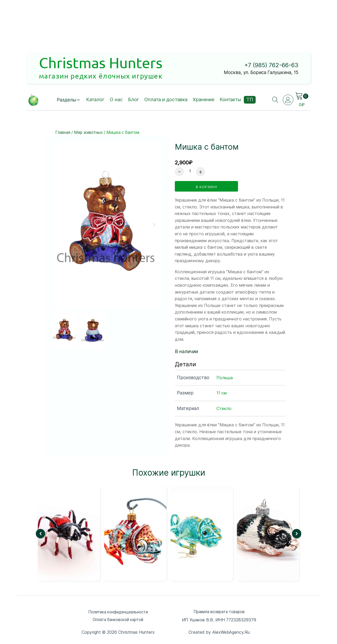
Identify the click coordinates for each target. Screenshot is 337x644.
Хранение (204, 100)
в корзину (207, 186)
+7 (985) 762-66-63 (267, 65)
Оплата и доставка (166, 100)
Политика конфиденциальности (118, 611)
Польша (225, 377)
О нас (117, 100)
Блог (134, 100)
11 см (222, 393)
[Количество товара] (190, 171)
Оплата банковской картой (118, 620)
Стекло (224, 408)
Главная (63, 133)
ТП (250, 100)
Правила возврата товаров (219, 611)
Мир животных (89, 133)
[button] (69, 100)
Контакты (231, 100)
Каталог (96, 100)
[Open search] (275, 100)
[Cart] (302, 97)
